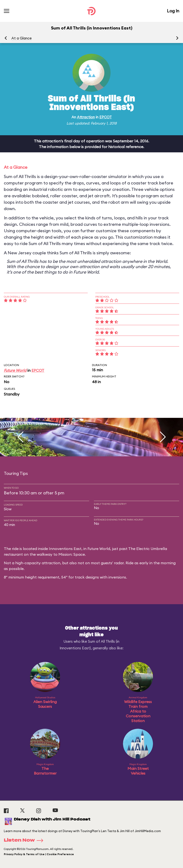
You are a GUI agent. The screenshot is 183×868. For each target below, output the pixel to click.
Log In (173, 11)
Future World (15, 370)
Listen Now (25, 840)
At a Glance (22, 38)
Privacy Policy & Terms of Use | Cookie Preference (39, 854)
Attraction (86, 117)
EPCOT (106, 117)
